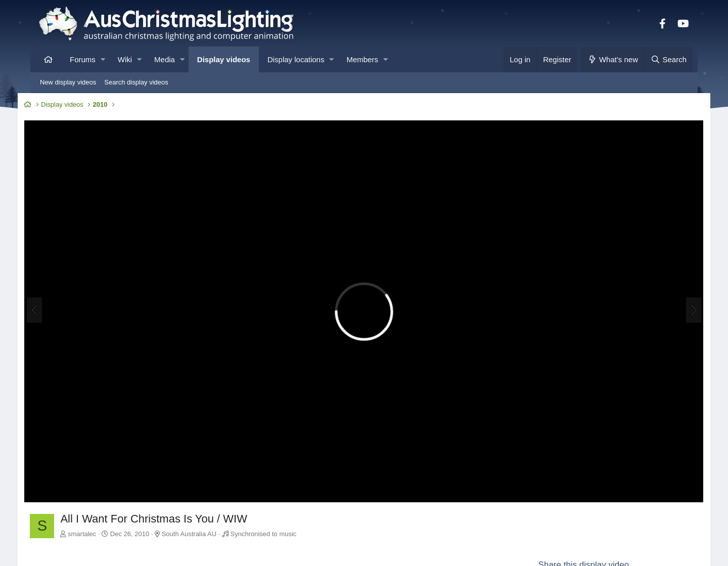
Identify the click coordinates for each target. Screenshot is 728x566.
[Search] (668, 59)
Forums (83, 59)
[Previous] (49, 303)
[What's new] (612, 59)
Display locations (296, 59)
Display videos (224, 59)
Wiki (125, 59)
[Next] (679, 303)
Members (362, 59)
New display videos (68, 82)
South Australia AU (203, 519)
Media (165, 59)
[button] (103, 59)
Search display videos (136, 82)
